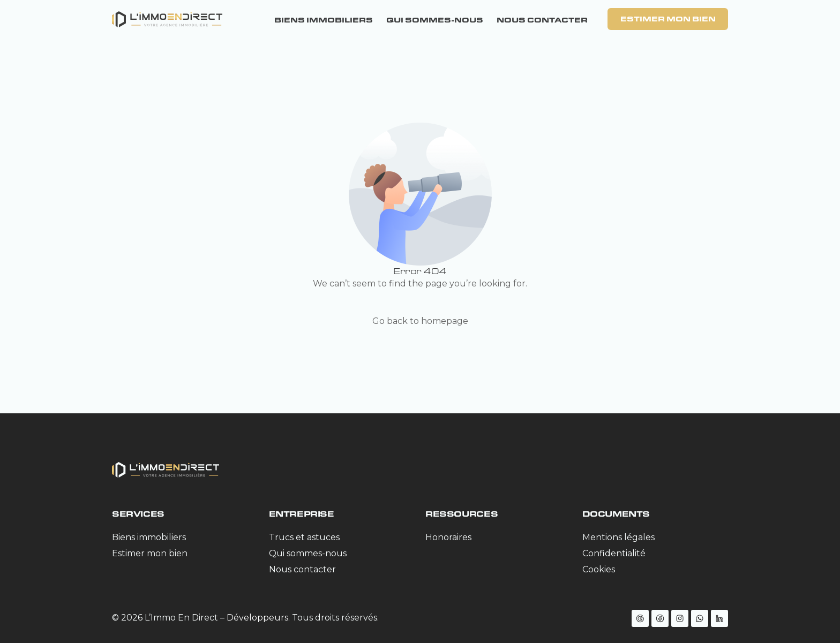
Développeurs (257, 618)
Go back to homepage (420, 321)
